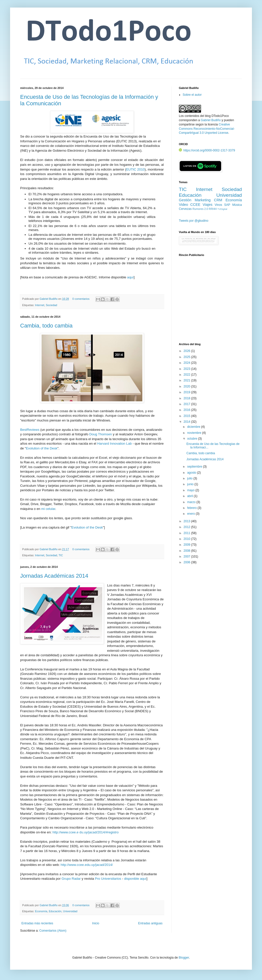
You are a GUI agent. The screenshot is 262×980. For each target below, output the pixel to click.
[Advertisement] (210, 303)
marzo (192, 502)
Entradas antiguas (150, 923)
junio (191, 484)
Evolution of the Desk (42, 448)
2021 (187, 380)
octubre (193, 439)
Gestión (185, 200)
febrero (192, 508)
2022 (187, 375)
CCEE (195, 205)
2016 (187, 410)
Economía (41, 911)
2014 (187, 422)
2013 (187, 521)
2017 (187, 404)
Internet (40, 305)
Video (184, 205)
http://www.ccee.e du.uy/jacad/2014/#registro (85, 832)
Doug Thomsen (101, 434)
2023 (187, 369)
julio (190, 478)
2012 (187, 527)
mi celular (48, 509)
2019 (187, 392)
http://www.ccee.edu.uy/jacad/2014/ (87, 865)
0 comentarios (81, 299)
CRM (218, 200)
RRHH (213, 209)
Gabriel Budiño (49, 299)
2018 (187, 398)
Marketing (203, 200)
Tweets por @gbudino (194, 221)
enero (191, 514)
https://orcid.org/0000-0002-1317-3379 (207, 150)
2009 (187, 545)
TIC (61, 555)
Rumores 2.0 (200, 209)
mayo (191, 490)
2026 (187, 351)
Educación (55, 911)
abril (190, 496)
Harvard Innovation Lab (114, 444)
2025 (187, 357)
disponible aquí (135, 879)
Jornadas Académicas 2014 (54, 576)
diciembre (194, 427)
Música (237, 205)
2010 (187, 539)
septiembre (195, 467)
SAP (227, 205)
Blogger (184, 958)
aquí (130, 277)
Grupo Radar (71, 879)
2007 (187, 557)
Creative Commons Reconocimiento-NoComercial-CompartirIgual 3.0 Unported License (207, 129)
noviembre (195, 433)
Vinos (218, 205)
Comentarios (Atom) (53, 931)
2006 (187, 562)
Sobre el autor (192, 95)
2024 (187, 363)
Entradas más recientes (37, 923)
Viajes (207, 205)
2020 (187, 386)
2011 (187, 533)
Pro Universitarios (108, 879)
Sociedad (52, 305)
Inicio (96, 923)
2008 (187, 551)
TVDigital (222, 209)
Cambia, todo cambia (46, 326)
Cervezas (185, 209)
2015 (187, 416)
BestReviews (30, 430)
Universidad (70, 911)
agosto (192, 473)
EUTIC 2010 (136, 169)
